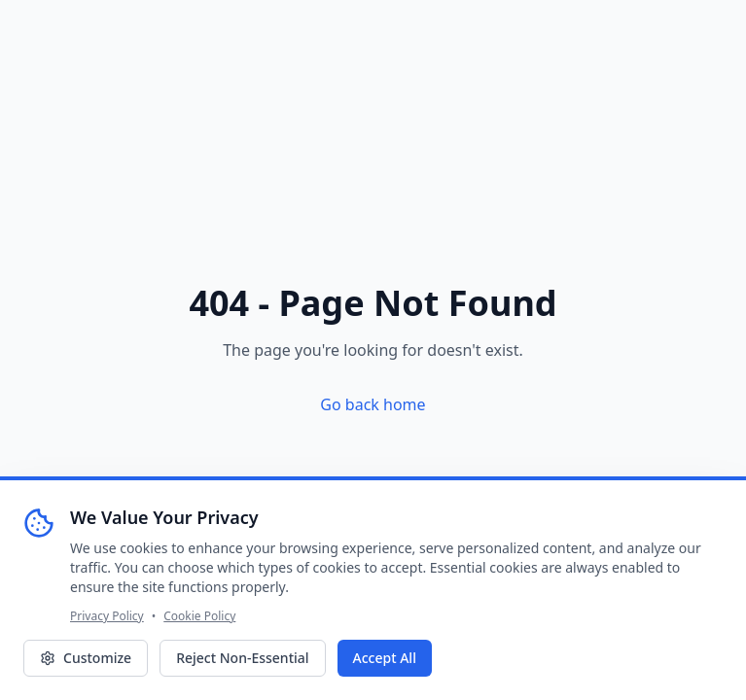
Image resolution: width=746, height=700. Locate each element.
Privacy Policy (107, 616)
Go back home (373, 404)
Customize (86, 658)
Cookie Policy (199, 616)
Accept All (385, 658)
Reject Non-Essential (242, 658)
